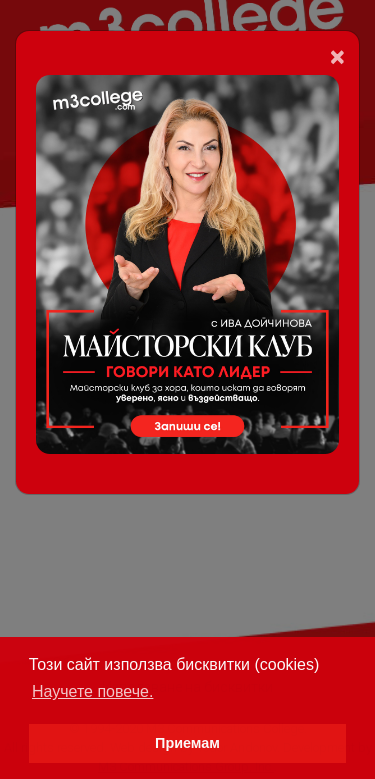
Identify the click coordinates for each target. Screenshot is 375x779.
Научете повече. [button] (92, 691)
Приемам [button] (187, 743)
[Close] (337, 57)
